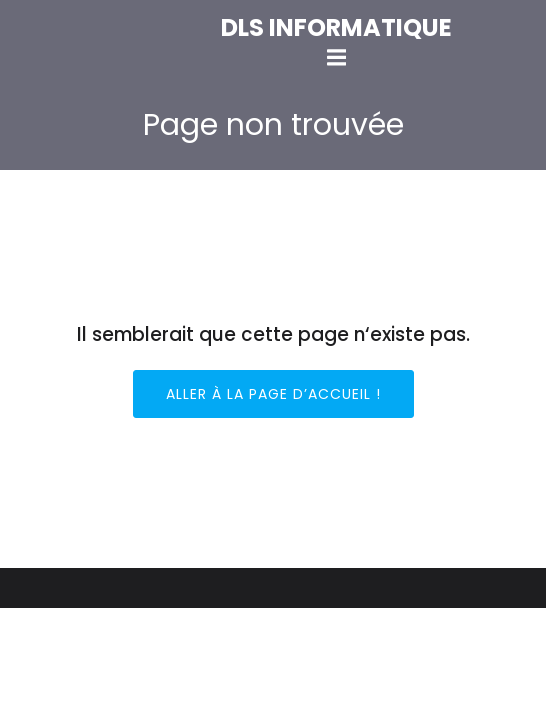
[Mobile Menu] (336, 58)
